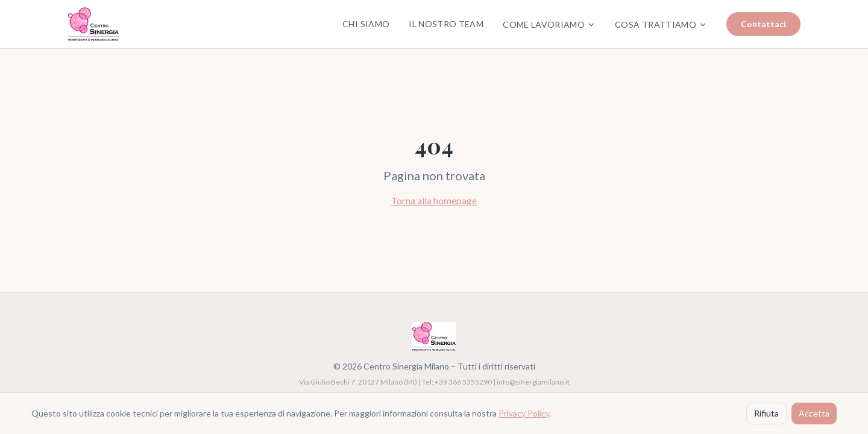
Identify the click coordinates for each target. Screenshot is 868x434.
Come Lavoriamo (549, 24)
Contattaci (763, 24)
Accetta (814, 413)
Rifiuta (766, 413)
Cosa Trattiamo (661, 24)
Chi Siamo (366, 24)
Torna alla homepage (434, 200)
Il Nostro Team (446, 24)
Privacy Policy (524, 413)
